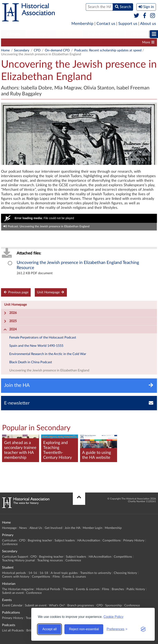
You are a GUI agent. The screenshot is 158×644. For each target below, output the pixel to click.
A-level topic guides (64, 573)
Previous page (16, 292)
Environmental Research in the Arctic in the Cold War (48, 354)
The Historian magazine (18, 589)
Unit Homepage (51, 292)
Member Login (92, 528)
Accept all (49, 629)
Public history (136, 589)
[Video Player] (79, 218)
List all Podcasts (13, 631)
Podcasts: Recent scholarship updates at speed (108, 50)
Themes (68, 589)
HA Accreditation (124, 42)
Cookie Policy (113, 617)
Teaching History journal (18, 560)
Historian (139, 34)
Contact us (106, 24)
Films (56, 577)
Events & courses (74, 577)
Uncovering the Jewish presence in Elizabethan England (49, 370)
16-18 (44, 573)
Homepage (9, 528)
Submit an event (13, 593)
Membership (82, 24)
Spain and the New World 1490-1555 (36, 346)
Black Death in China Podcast (31, 362)
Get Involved (53, 528)
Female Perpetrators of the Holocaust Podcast (43, 338)
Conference (10, 544)
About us (148, 24)
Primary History (134, 541)
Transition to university (96, 573)
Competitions (112, 541)
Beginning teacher (64, 42)
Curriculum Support (17, 42)
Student (69, 34)
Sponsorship (113, 605)
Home (5, 50)
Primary (13, 34)
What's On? (57, 605)
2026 (10, 313)
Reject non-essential (84, 629)
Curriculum (9, 541)
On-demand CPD (57, 50)
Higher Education (104, 34)
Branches (118, 589)
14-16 (33, 573)
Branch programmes (81, 605)
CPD (41, 42)
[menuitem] (13, 34)
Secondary (41, 34)
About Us (36, 528)
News (23, 528)
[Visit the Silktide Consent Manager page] (143, 629)
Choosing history (125, 573)
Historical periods (14, 573)
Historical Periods (48, 589)
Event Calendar (12, 605)
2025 (10, 321)
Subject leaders (94, 42)
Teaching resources (50, 560)
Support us (128, 24)
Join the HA (72, 528)
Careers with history (16, 577)
